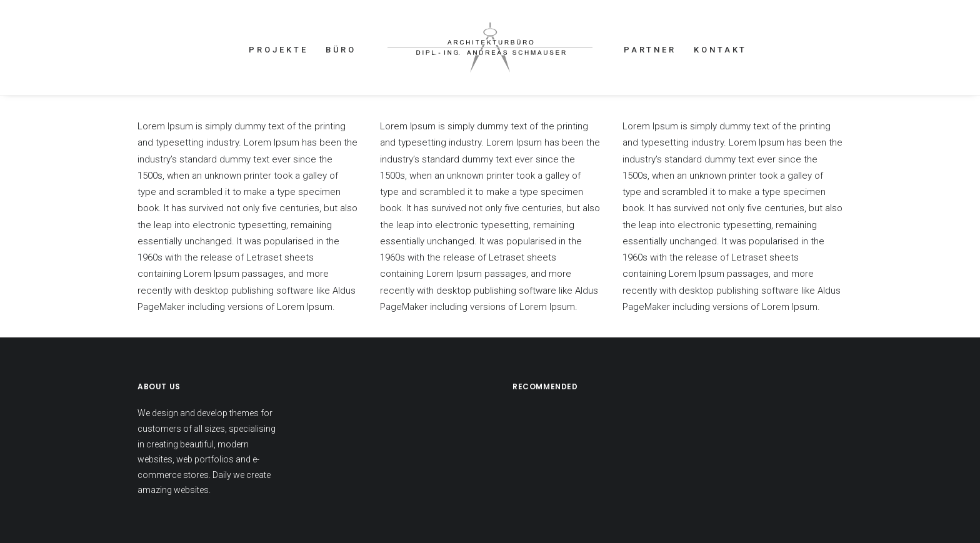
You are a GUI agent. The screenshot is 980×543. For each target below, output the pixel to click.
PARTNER (650, 50)
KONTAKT (720, 50)
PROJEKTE (278, 50)
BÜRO (341, 50)
